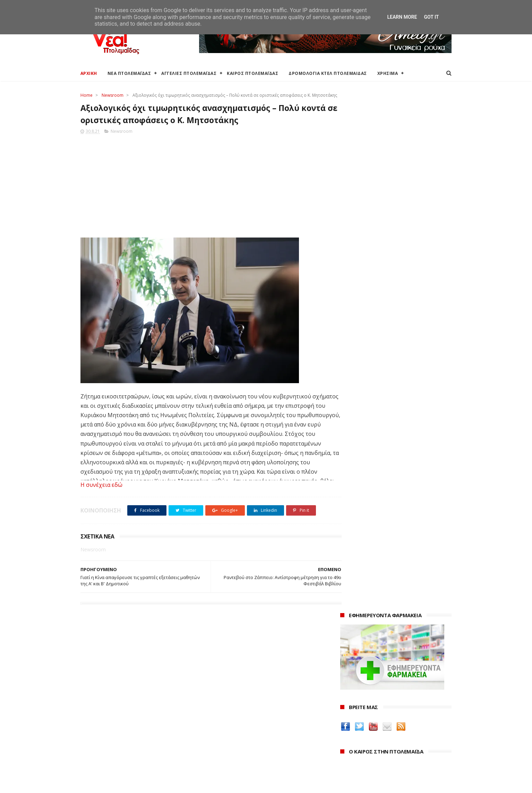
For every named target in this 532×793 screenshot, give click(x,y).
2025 (346, 708)
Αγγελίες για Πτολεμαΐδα (109, 715)
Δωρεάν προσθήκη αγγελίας (112, 723)
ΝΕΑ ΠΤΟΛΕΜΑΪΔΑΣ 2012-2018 (114, 784)
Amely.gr (351, 585)
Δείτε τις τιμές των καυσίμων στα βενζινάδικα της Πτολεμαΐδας (385, 549)
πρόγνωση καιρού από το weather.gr (392, 310)
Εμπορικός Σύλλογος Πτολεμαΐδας (246, 754)
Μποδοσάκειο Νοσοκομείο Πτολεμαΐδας (253, 745)
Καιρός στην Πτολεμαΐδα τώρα (115, 706)
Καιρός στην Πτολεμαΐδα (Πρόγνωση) (123, 698)
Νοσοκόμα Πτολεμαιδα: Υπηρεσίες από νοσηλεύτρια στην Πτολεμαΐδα (391, 638)
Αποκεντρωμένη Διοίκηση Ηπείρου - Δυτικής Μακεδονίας (257, 734)
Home (87, 95)
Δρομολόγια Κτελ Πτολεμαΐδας (116, 731)
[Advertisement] (204, 191)
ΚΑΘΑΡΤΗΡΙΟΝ (358, 626)
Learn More (402, 17)
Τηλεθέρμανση (224, 762)
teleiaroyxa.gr (358, 593)
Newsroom (113, 95)
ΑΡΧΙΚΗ (89, 73)
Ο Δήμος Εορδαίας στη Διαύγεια (243, 706)
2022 (346, 736)
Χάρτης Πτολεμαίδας (103, 748)
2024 (346, 717)
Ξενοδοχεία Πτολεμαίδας (109, 739)
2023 (346, 727)
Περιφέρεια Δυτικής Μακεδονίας (243, 723)
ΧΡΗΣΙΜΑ (388, 73)
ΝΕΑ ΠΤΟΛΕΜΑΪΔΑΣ (129, 73)
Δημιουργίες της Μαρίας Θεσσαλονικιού (392, 618)
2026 (346, 698)
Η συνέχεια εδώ (101, 492)
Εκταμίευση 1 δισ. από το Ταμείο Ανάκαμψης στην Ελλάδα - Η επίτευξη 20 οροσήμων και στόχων (390, 399)
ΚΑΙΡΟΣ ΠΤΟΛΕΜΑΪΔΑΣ (253, 73)
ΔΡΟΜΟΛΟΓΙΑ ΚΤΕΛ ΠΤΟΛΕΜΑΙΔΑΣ (328, 73)
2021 (346, 746)
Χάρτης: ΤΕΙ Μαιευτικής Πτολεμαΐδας (121, 756)
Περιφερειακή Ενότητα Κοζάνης (242, 715)
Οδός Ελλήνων (359, 610)
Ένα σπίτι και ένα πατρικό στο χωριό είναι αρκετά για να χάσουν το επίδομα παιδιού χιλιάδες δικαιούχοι (396, 348)
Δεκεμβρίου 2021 (367, 754)
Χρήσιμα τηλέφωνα (102, 764)
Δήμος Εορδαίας (225, 698)
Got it (431, 17)
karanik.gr (353, 601)
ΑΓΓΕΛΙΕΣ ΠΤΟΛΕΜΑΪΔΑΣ (189, 73)
